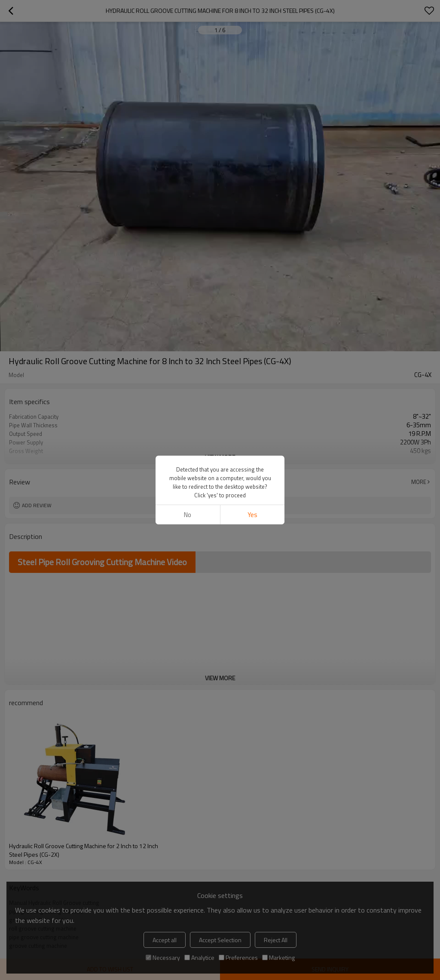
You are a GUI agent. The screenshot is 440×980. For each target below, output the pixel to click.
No (188, 515)
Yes (252, 515)
